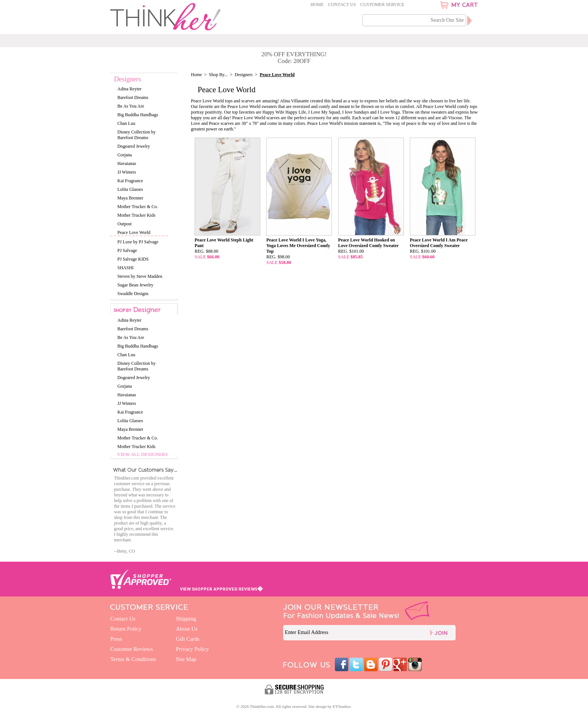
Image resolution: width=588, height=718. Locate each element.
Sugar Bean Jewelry (135, 285)
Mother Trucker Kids (136, 215)
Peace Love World (134, 232)
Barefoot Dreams (133, 97)
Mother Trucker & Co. (138, 207)
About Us (187, 629)
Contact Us (342, 4)
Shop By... (218, 75)
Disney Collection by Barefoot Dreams (136, 135)
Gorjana (125, 155)
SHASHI (125, 268)
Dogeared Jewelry (134, 146)
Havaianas (127, 163)
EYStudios (342, 706)
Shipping (186, 619)
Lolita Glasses (130, 189)
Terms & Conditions (133, 659)
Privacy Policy (192, 649)
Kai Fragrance (130, 181)
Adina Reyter (129, 89)
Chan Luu (126, 123)
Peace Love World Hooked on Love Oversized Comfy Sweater (369, 243)
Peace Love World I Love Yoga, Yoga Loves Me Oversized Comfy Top (298, 246)
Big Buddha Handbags (138, 115)
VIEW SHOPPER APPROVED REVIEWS (221, 589)
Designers (244, 75)
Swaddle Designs (133, 294)
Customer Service (382, 4)
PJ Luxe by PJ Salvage (138, 242)
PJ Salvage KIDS (133, 259)
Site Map (186, 659)
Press (116, 639)
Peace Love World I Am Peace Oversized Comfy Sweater (439, 243)
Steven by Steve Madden (140, 276)
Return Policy (126, 629)
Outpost (124, 224)
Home (317, 4)
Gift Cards (188, 639)
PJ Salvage (127, 250)
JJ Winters (127, 172)
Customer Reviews (132, 649)
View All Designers (142, 454)
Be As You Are (131, 106)
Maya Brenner (130, 198)
